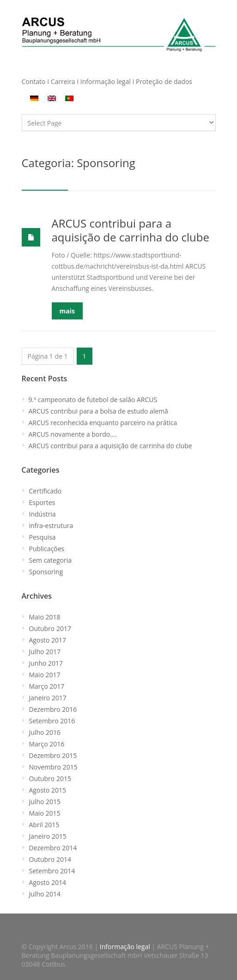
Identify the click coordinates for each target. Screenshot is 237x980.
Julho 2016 (45, 732)
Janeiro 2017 (48, 698)
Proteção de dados (164, 81)
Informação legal (106, 81)
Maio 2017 (45, 675)
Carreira (64, 81)
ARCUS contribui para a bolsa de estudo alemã (98, 411)
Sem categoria (51, 560)
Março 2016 (47, 744)
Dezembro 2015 (53, 755)
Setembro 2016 (52, 721)
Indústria (43, 514)
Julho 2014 (45, 894)
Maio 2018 (45, 617)
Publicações (47, 549)
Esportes (42, 502)
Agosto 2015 (48, 790)
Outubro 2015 (50, 779)
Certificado (46, 491)
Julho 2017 (45, 652)
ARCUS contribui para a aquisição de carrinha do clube (131, 230)
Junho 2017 (46, 663)
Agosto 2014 (48, 882)
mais (67, 311)
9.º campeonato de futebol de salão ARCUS (93, 400)
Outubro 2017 (50, 628)
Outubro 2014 (50, 859)
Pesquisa (43, 537)
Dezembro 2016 (53, 709)
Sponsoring (46, 572)
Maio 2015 (45, 813)
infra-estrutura (51, 526)
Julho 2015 (45, 802)
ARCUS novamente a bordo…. (73, 434)
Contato (34, 81)
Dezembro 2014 (53, 848)
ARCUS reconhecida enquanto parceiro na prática (103, 423)
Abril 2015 (44, 825)
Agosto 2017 (48, 640)
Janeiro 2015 (48, 836)
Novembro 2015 (53, 767)
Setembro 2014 (52, 871)
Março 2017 (47, 686)
